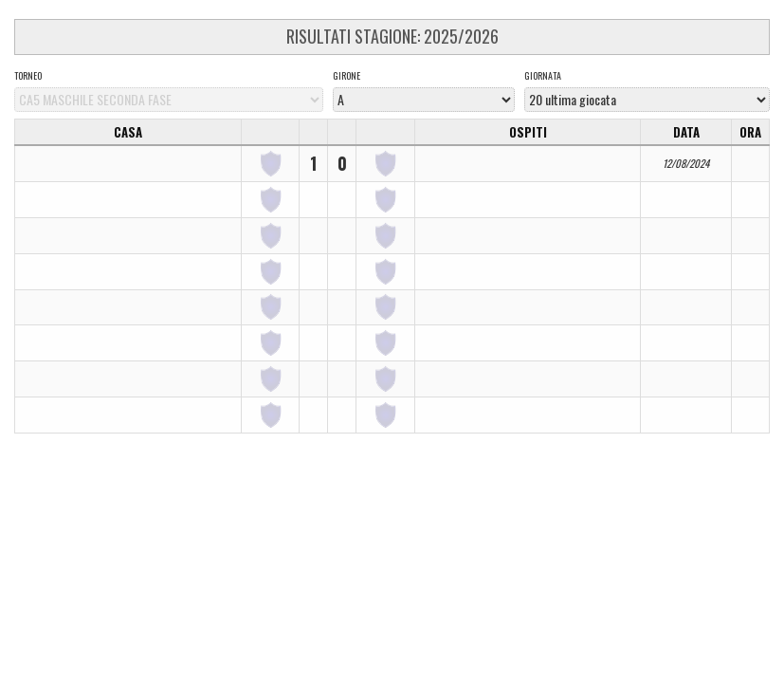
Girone (346, 76)
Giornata (543, 76)
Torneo (28, 76)
